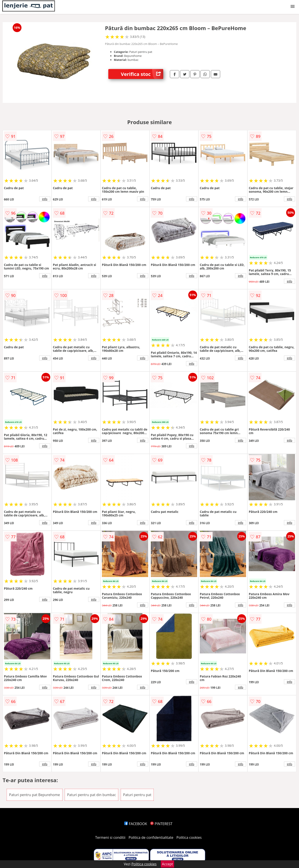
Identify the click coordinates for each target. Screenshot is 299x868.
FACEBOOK (136, 824)
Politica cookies (189, 837)
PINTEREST (161, 824)
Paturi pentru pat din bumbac (92, 795)
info (45, 199)
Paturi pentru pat (137, 795)
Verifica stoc (142, 74)
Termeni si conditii (110, 837)
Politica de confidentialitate (151, 837)
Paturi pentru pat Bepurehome (35, 795)
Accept (167, 864)
